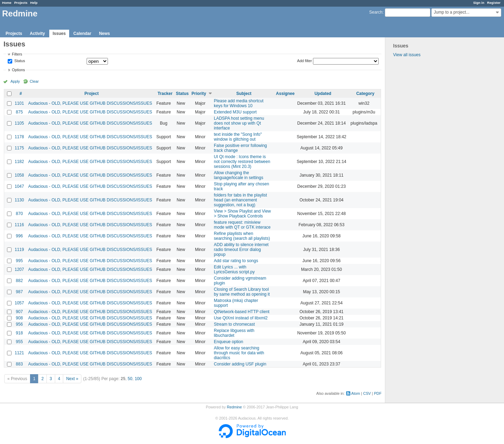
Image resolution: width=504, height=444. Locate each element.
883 (19, 364)
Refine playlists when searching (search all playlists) (242, 236)
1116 (19, 225)
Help (34, 3)
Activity (37, 34)
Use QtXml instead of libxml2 (241, 318)
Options (18, 70)
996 (19, 236)
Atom (356, 393)
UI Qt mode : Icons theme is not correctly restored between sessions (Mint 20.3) (242, 162)
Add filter (305, 61)
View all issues (407, 55)
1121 (19, 353)
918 (19, 333)
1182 (19, 162)
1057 (19, 303)
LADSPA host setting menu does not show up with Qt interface (239, 123)
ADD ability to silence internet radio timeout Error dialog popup (241, 250)
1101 (19, 103)
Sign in (479, 3)
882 (19, 281)
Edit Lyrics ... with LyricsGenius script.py (234, 269)
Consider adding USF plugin (240, 364)
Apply (15, 81)
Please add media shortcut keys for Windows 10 (239, 103)
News (104, 34)
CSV (367, 393)
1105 (19, 123)
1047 (19, 186)
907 (19, 312)
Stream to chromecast (234, 324)
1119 (19, 250)
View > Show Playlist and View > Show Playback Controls (242, 214)
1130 (19, 200)
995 (19, 261)
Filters (17, 54)
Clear (34, 81)
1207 (19, 269)
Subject (244, 94)
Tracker (165, 94)
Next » (72, 379)
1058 (19, 175)
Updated (323, 94)
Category (365, 94)
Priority (199, 94)
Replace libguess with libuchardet (234, 333)
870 (19, 214)
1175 (19, 148)
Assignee (285, 94)
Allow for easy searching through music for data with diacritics (239, 353)
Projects (21, 3)
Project (92, 94)
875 (19, 112)
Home (7, 3)
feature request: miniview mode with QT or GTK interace (242, 225)
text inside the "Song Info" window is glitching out (238, 137)
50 (130, 379)
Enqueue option (228, 342)
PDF (378, 393)
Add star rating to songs (236, 261)
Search (376, 12)
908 (19, 318)
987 (19, 292)
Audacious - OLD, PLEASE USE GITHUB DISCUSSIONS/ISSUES (90, 103)
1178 (19, 137)
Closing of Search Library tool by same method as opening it (242, 292)
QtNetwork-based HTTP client (242, 312)
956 (19, 324)
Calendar (82, 34)
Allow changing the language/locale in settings (238, 175)
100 (138, 379)
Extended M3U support (235, 112)
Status (19, 61)
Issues (59, 34)
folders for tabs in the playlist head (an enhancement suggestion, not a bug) (240, 200)
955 (19, 342)
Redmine (234, 407)
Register (494, 3)
